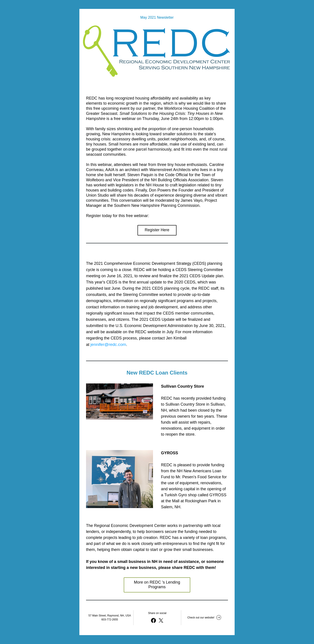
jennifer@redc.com (108, 344)
